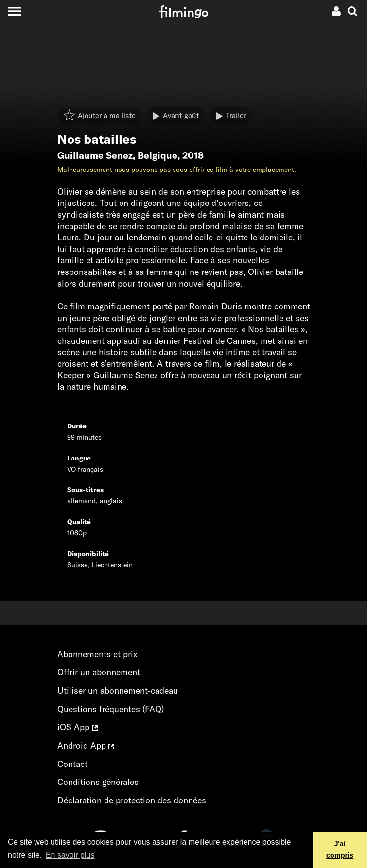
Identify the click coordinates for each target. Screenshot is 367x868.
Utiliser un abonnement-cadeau (118, 690)
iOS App (78, 727)
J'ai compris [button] (340, 850)
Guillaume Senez (95, 155)
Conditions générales (98, 782)
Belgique (157, 155)
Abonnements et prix (97, 654)
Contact (72, 764)
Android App (86, 745)
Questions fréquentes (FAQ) (111, 709)
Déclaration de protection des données (132, 800)
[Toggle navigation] (14, 11)
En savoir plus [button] (70, 855)
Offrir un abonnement (99, 672)
